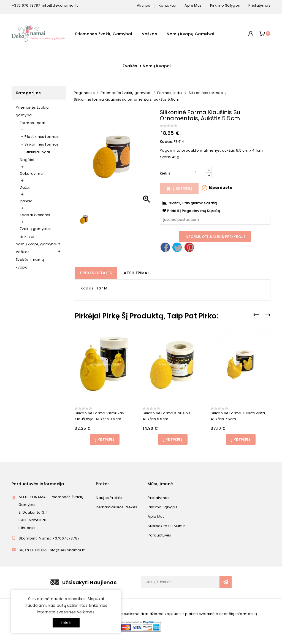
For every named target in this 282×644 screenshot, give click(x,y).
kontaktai (168, 5)
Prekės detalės (96, 273)
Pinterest (189, 247)
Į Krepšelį (179, 189)
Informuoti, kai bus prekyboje (215, 237)
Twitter (177, 247)
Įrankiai (27, 201)
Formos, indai (32, 123)
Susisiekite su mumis (167, 526)
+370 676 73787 (26, 5)
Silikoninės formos (42, 144)
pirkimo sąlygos (225, 5)
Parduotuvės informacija (38, 484)
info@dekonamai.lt (60, 5)
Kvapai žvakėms (35, 215)
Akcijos (144, 5)
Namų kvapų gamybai (190, 34)
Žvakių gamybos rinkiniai (35, 233)
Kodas (87, 288)
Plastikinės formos (42, 137)
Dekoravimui (32, 174)
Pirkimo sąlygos (162, 507)
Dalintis (165, 247)
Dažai (25, 187)
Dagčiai (27, 160)
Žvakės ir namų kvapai (147, 66)
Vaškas (149, 34)
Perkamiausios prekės (116, 507)
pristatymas (259, 5)
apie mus (193, 5)
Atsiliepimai (136, 273)
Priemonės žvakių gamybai (104, 34)
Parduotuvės (159, 535)
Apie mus (156, 516)
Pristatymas (158, 498)
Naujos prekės (109, 498)
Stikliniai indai (37, 152)
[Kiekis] (199, 173)
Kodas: (166, 142)
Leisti (66, 623)
